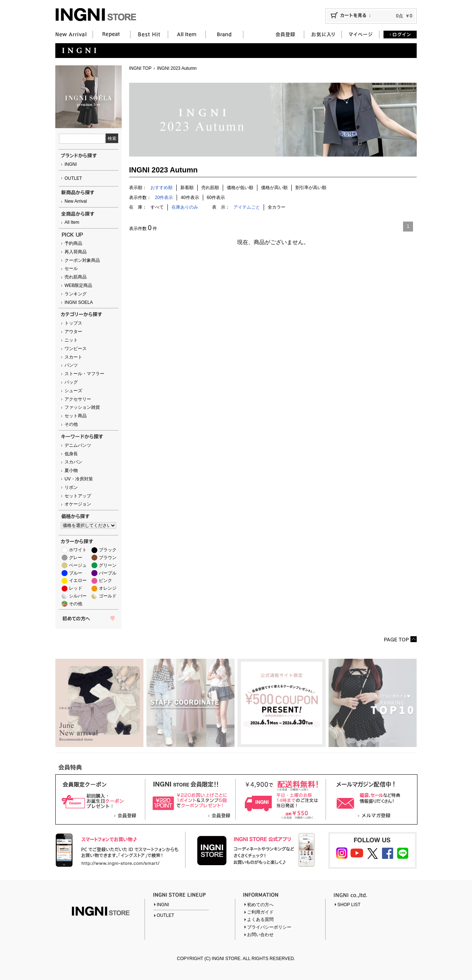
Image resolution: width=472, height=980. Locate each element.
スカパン (73, 462)
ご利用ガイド (260, 912)
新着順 (187, 188)
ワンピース (76, 349)
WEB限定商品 (78, 285)
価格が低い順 (240, 188)
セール (71, 268)
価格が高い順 (274, 188)
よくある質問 (260, 919)
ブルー (76, 573)
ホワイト (78, 550)
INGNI (71, 164)
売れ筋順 (210, 188)
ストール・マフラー (84, 374)
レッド (76, 588)
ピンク (105, 580)
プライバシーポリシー (269, 927)
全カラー (277, 207)
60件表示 (216, 198)
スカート (73, 357)
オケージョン (78, 504)
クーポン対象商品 (82, 260)
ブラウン (108, 558)
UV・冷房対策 (79, 479)
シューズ (73, 391)
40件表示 (190, 198)
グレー (76, 558)
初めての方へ (260, 905)
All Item (72, 222)
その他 (71, 424)
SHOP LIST (349, 905)
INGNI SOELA (79, 302)
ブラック (108, 550)
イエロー (78, 580)
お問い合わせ (260, 935)
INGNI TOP (140, 68)
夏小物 (71, 470)
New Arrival (76, 201)
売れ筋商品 (76, 277)
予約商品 (73, 243)
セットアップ (78, 496)
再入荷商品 (76, 252)
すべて (157, 207)
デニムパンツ (78, 445)
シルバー (78, 596)
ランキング (76, 294)
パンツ (71, 365)
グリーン (108, 565)
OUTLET (73, 178)
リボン (71, 487)
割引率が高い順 (311, 188)
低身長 (71, 454)
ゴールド (108, 596)
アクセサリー (78, 399)
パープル (108, 573)
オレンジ (108, 588)
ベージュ (78, 565)
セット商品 (76, 416)
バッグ (71, 382)
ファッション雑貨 (82, 407)
